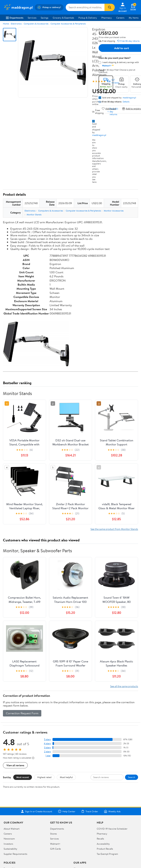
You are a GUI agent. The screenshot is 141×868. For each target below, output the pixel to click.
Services (32, 18)
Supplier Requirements (15, 854)
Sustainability (10, 849)
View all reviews (15, 765)
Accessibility (103, 844)
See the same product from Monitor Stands (114, 529)
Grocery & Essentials (63, 18)
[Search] (110, 7)
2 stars (47, 752)
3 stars (47, 747)
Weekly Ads (112, 811)
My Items (134, 18)
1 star (48, 756)
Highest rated (44, 777)
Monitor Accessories (114, 211)
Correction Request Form (22, 713)
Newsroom (9, 839)
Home (6, 24)
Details (126, 102)
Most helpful (66, 777)
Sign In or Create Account (36, 811)
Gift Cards (55, 849)
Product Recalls (105, 849)
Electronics (16, 24)
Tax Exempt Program (107, 854)
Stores (53, 834)
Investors (8, 844)
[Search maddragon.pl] (85, 7)
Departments (15, 18)
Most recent (23, 777)
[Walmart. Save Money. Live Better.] (18, 7)
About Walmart (12, 829)
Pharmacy (107, 18)
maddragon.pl (99, 135)
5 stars (47, 739)
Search (132, 777)
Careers (120, 18)
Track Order (90, 811)
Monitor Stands (34, 215)
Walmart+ (55, 844)
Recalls (100, 839)
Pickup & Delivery (88, 18)
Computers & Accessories (36, 24)
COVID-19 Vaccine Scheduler (112, 829)
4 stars (47, 743)
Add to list (109, 109)
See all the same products (124, 686)
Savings (45, 18)
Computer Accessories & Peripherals (68, 24)
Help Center (67, 811)
